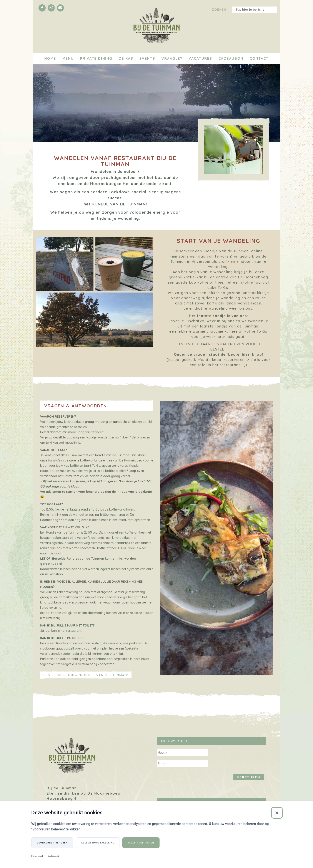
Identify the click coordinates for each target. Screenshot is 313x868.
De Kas (126, 58)
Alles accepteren (141, 842)
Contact (259, 58)
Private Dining (96, 58)
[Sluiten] (277, 813)
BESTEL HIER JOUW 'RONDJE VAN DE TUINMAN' (86, 675)
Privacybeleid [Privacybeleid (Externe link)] (37, 856)
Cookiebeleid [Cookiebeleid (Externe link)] (53, 856)
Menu (68, 58)
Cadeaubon (231, 58)
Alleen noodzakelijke (98, 842)
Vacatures (200, 58)
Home (50, 58)
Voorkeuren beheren (52, 842)
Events (147, 58)
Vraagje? (172, 58)
